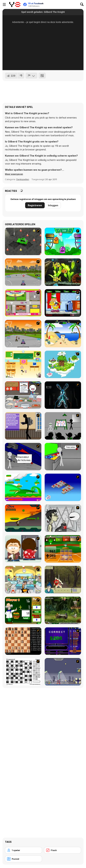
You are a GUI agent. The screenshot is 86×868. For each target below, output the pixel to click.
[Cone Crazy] (23, 241)
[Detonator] (63, 487)
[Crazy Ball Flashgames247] (63, 241)
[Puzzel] (23, 859)
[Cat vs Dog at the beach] (63, 334)
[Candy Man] (23, 487)
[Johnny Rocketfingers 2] (63, 518)
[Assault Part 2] (23, 457)
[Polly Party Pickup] (23, 303)
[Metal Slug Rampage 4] (63, 610)
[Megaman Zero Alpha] (63, 672)
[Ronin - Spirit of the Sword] (63, 580)
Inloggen (53, 205)
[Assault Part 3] (63, 457)
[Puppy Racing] (23, 334)
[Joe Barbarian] (23, 518)
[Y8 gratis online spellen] (15, 4)
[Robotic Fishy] (63, 272)
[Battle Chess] (23, 641)
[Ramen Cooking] (23, 395)
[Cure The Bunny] (63, 395)
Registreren (35, 205)
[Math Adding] (23, 610)
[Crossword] (23, 672)
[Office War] (23, 580)
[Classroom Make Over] (23, 364)
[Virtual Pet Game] (63, 303)
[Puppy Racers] (23, 272)
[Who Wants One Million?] (63, 641)
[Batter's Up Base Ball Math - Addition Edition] (63, 549)
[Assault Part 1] (63, 426)
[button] (14, 174)
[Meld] (31, 76)
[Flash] (63, 850)
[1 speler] (23, 850)
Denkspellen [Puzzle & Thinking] (23, 179)
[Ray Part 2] (23, 549)
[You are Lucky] (63, 364)
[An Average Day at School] (23, 426)
